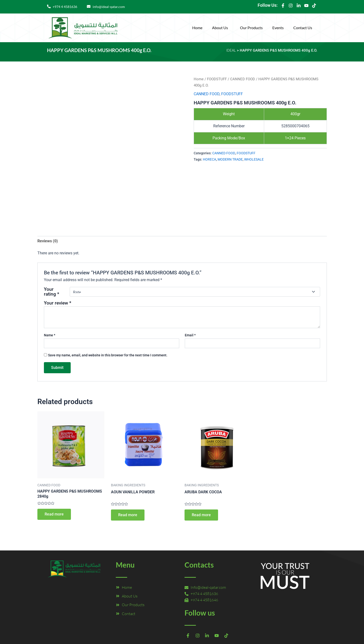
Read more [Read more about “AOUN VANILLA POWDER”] (128, 515)
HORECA (209, 159)
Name (50, 335)
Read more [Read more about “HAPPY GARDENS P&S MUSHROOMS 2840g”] (54, 514)
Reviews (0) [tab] (48, 241)
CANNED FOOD (243, 79)
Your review (58, 303)
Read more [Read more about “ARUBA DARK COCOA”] (201, 515)
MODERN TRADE (230, 159)
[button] (221, 28)
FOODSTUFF (217, 79)
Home (197, 28)
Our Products (251, 28)
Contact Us (303, 28)
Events (278, 28)
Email (190, 335)
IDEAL (231, 50)
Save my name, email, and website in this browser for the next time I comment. (108, 355)
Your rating (52, 292)
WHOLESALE (254, 159)
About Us (220, 28)
